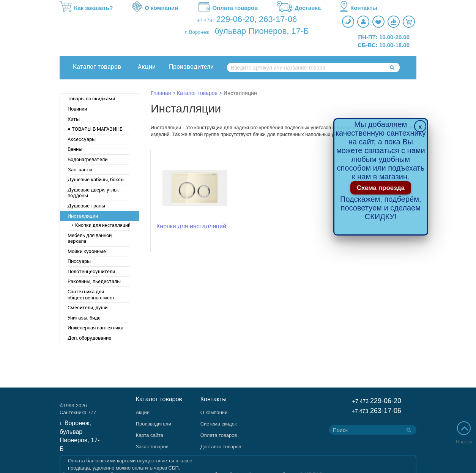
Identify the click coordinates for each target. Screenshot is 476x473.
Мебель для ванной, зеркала (90, 238)
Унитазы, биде (84, 318)
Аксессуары (82, 139)
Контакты (359, 8)
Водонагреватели (87, 159)
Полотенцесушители (91, 271)
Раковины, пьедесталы (94, 281)
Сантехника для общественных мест (91, 295)
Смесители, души (87, 308)
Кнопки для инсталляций (103, 225)
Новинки (77, 109)
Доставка (299, 8)
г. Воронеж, (198, 32)
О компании (155, 8)
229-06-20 (235, 19)
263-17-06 (278, 19)
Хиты (74, 119)
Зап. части (80, 170)
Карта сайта (150, 435)
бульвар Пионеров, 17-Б (262, 31)
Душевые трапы (86, 206)
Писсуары (79, 261)
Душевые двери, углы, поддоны (93, 193)
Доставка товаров (221, 447)
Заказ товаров (152, 447)
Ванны (75, 149)
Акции (147, 67)
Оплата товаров (227, 8)
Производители (191, 67)
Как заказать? (86, 8)
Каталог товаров (97, 67)
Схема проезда (381, 188)
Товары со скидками (91, 99)
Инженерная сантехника (95, 328)
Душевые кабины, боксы (96, 180)
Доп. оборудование (89, 338)
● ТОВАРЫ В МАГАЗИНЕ (95, 129)
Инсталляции (83, 216)
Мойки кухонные (87, 251)
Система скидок (219, 424)
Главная (161, 93)
